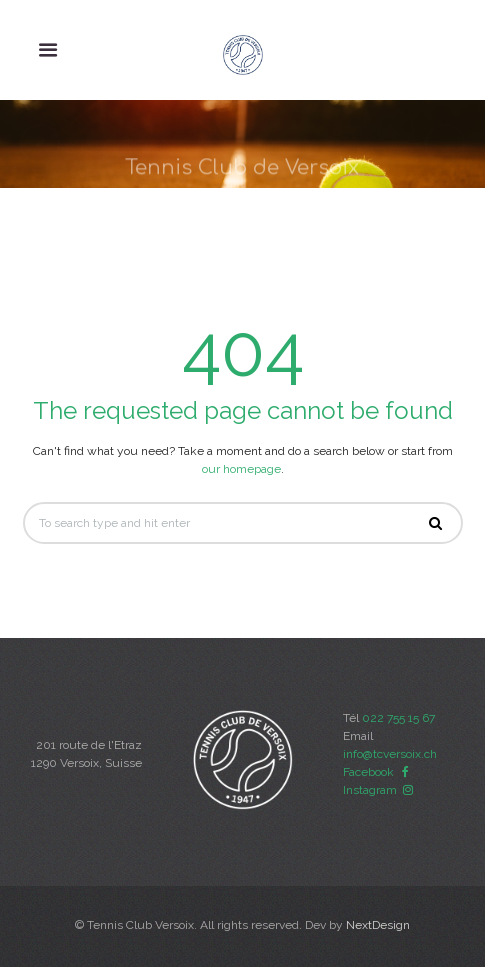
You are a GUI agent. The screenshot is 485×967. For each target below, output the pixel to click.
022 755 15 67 (398, 718)
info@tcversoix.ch (390, 754)
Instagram (380, 790)
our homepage (241, 469)
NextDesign (378, 925)
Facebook (378, 772)
